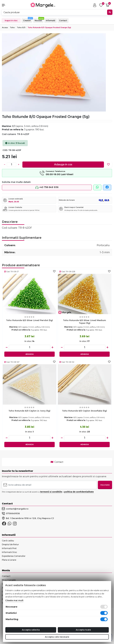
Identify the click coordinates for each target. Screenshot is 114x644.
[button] (10, 5)
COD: (5, 150)
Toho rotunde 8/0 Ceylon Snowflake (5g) (85, 411)
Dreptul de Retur (10, 544)
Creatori (27, 20)
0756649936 (11, 514)
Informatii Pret (9, 548)
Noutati (38, 20)
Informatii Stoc (10, 552)
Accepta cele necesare (57, 637)
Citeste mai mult (14, 600)
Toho (12, 27)
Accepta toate (83, 630)
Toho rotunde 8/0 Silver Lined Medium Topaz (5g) (85, 322)
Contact (63, 20)
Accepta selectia (31, 630)
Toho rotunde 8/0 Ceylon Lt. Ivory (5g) (29, 411)
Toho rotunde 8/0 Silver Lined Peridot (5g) (29, 320)
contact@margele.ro (15, 509)
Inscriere (105, 485)
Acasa (5, 27)
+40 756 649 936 (47, 187)
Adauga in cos (63, 164)
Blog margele (9, 580)
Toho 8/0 (21, 27)
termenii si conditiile (51, 492)
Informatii (51, 20)
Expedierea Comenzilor (14, 556)
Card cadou (8, 541)
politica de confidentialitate (79, 492)
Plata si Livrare (9, 560)
